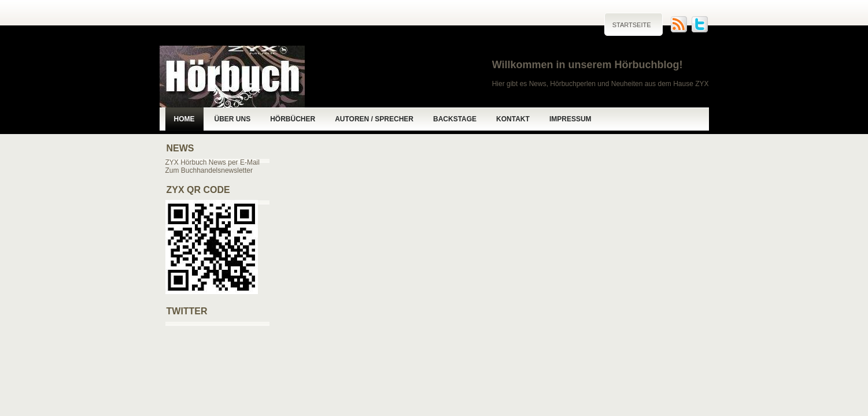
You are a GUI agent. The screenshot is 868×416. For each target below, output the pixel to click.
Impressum (570, 119)
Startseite (632, 25)
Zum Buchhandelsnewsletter (209, 170)
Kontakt (513, 119)
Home (184, 119)
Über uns (233, 119)
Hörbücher (293, 119)
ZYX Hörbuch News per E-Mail (213, 162)
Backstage (455, 119)
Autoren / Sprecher (374, 119)
